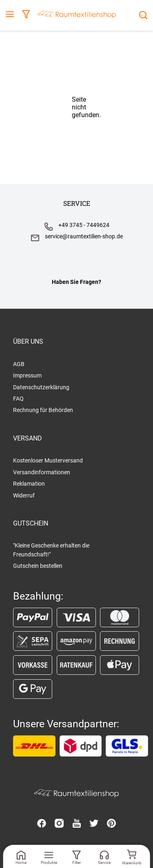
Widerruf (24, 495)
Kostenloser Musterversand (48, 460)
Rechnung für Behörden (43, 410)
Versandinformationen (42, 472)
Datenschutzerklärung (41, 387)
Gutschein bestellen (38, 566)
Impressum (27, 375)
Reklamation (29, 484)
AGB (19, 364)
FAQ (18, 399)
